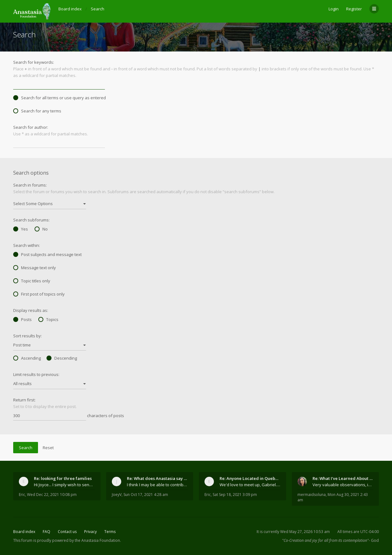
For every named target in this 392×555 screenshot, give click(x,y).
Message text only (35, 268)
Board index (24, 532)
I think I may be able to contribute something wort (157, 485)
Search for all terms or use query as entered (60, 98)
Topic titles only (32, 281)
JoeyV (117, 495)
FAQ (46, 532)
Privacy (90, 532)
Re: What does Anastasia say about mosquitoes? (157, 478)
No (41, 229)
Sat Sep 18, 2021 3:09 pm (235, 495)
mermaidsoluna (312, 495)
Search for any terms (37, 111)
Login (334, 9)
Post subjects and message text (47, 254)
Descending (62, 358)
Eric (22, 495)
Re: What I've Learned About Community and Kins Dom (343, 478)
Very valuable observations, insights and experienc (343, 485)
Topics (48, 319)
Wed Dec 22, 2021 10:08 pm (52, 495)
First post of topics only (39, 294)
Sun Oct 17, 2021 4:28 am (146, 495)
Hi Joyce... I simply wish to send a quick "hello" (64, 485)
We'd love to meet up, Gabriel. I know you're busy (250, 485)
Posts (22, 319)
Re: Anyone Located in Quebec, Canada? (250, 478)
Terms (110, 532)
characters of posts (69, 416)
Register (354, 9)
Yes (21, 229)
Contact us (67, 532)
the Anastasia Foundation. (98, 540)
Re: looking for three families (63, 478)
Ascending (27, 358)
